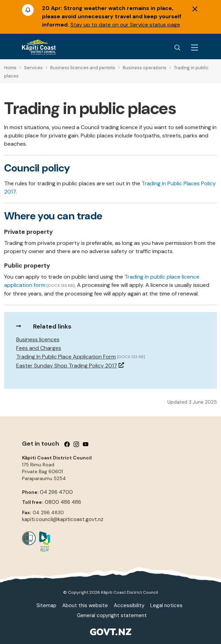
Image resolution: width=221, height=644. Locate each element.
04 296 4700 (56, 492)
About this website (85, 605)
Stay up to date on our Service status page (125, 25)
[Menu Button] (195, 48)
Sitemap (46, 605)
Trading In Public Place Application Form (66, 357)
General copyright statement (112, 615)
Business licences (38, 339)
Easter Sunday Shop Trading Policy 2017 (67, 366)
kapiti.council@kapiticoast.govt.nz (63, 519)
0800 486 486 (63, 502)
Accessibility (129, 605)
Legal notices (166, 605)
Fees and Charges (39, 348)
